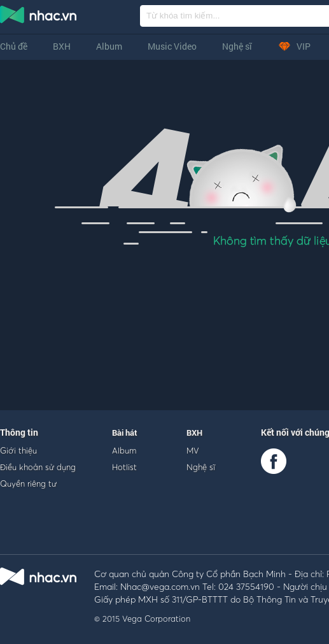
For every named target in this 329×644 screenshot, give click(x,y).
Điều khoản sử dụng (38, 467)
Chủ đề (14, 46)
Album (109, 46)
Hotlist (124, 467)
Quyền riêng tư (28, 483)
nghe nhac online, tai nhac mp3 (39, 17)
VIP (294, 46)
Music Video (172, 46)
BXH (62, 46)
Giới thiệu (18, 450)
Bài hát (125, 433)
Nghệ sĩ (237, 46)
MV (193, 450)
